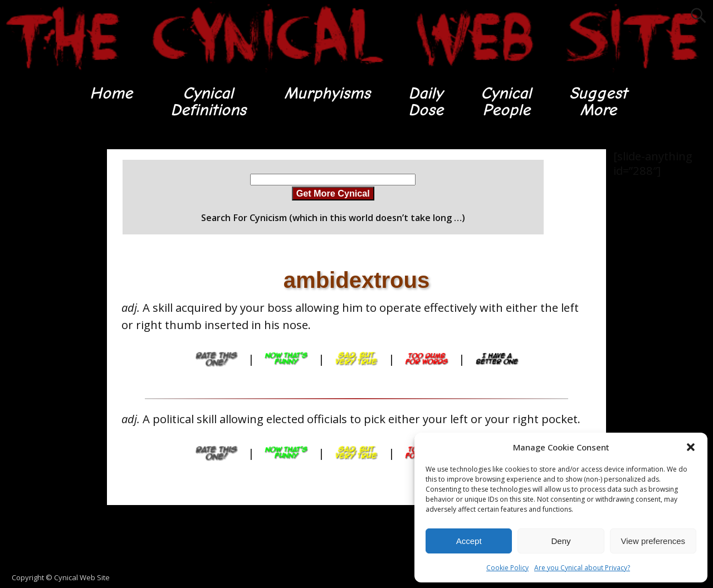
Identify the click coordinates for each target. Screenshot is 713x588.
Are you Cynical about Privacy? (582, 568)
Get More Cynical (333, 194)
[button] (691, 447)
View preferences (653, 541)
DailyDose (425, 102)
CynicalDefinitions (208, 102)
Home (110, 93)
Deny (561, 541)
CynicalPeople (507, 102)
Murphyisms (327, 93)
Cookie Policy (507, 568)
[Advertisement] (45, 317)
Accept (469, 541)
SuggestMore (599, 102)
